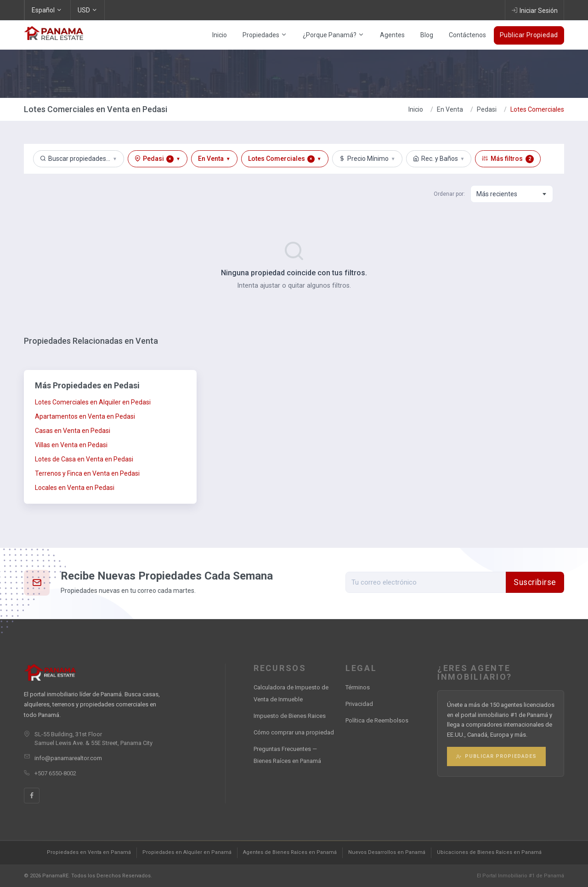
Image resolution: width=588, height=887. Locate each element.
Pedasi (487, 109)
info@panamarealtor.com (68, 758)
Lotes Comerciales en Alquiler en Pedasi (93, 402)
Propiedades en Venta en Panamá (89, 852)
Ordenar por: (449, 194)
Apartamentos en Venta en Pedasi (85, 416)
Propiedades (265, 35)
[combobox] (512, 194)
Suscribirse (535, 582)
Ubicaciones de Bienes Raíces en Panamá (489, 852)
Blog (427, 35)
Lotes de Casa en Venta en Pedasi (84, 459)
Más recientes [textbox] (497, 194)
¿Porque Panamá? (334, 35)
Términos (358, 687)
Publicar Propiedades (496, 756)
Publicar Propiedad (529, 35)
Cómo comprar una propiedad (294, 732)
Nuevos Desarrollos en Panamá (387, 852)
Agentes (392, 35)
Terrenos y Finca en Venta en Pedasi (87, 473)
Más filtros (508, 159)
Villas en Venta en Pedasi (71, 445)
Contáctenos (467, 35)
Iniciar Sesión (534, 10)
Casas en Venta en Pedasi (73, 431)
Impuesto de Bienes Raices (290, 716)
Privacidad (359, 704)
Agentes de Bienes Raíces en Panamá (290, 852)
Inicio (220, 35)
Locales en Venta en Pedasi (75, 488)
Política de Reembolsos (377, 720)
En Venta (450, 109)
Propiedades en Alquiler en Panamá (187, 852)
